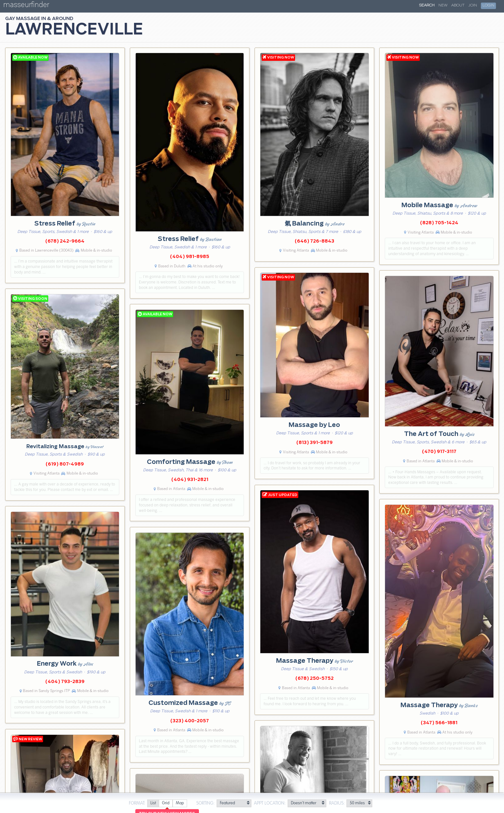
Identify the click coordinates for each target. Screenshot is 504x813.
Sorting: (206, 803)
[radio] (153, 804)
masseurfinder (26, 6)
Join (473, 5)
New (443, 5)
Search (427, 5)
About (458, 5)
